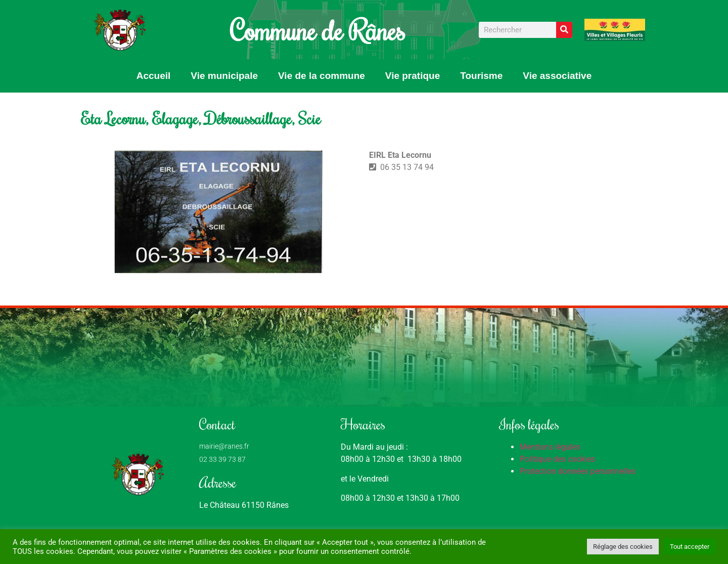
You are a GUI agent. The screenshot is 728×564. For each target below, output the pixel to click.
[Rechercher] (564, 30)
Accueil (154, 76)
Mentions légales (550, 447)
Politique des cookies (557, 459)
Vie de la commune (322, 76)
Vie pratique (413, 76)
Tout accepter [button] (690, 547)
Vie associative (557, 76)
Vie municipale (224, 76)
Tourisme (481, 76)
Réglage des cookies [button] (623, 547)
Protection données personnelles (578, 471)
